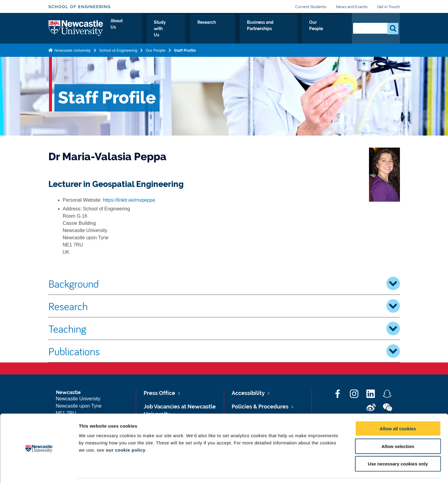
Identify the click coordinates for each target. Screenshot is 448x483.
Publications (224, 351)
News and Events (352, 7)
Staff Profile (185, 49)
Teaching (224, 329)
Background (224, 283)
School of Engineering (79, 7)
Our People (329, 29)
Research (225, 29)
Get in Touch (389, 7)
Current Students (311, 7)
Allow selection (398, 427)
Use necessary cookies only (398, 445)
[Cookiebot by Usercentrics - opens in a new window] (39, 471)
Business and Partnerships (276, 29)
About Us (152, 29)
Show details (315, 471)
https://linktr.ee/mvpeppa (129, 200)
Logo (76, 28)
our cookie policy (126, 431)
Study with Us (188, 29)
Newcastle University (72, 49)
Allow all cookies (398, 409)
